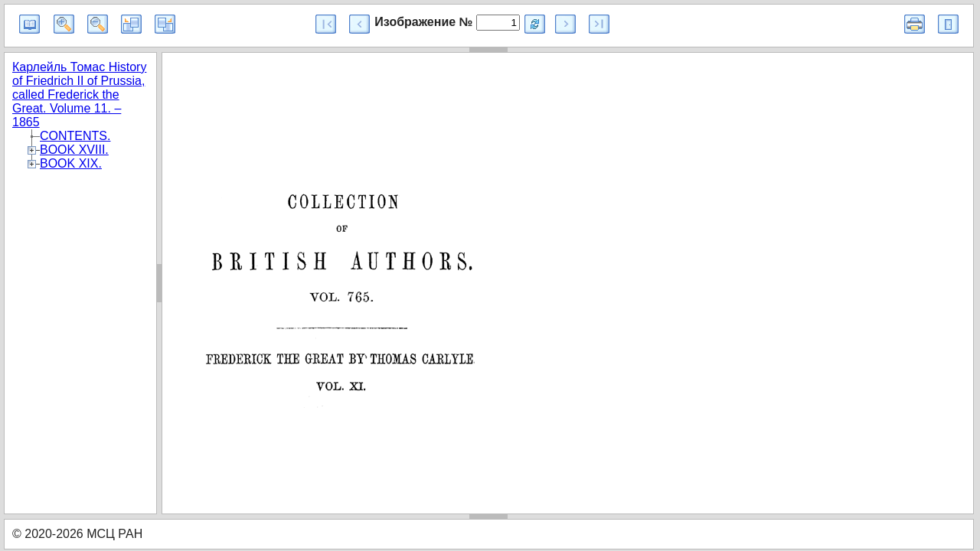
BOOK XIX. (71, 163)
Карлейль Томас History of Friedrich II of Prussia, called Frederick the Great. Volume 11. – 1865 (79, 95)
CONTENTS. (75, 136)
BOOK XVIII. (74, 150)
